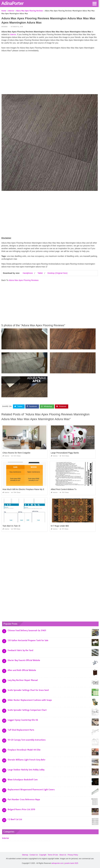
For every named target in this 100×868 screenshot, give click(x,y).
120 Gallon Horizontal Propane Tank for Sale (28, 640)
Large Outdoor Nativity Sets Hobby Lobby (26, 770)
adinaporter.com (57, 863)
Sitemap (25, 855)
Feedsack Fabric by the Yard (20, 650)
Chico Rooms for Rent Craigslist (16, 453)
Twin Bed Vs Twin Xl (11, 526)
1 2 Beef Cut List (15, 819)
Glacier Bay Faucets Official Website (24, 660)
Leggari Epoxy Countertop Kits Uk (23, 720)
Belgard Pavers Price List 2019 (21, 809)
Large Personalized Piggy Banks (65, 453)
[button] (94, 3)
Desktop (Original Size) (58, 273)
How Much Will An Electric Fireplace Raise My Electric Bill (28, 489)
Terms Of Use (53, 855)
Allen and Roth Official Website (22, 670)
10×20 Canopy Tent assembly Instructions (27, 740)
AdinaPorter (12, 3)
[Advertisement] (50, 74)
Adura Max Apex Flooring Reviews (24, 280)
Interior (4, 27)
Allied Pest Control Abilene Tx (64, 489)
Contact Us (34, 855)
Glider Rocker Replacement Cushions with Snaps (30, 700)
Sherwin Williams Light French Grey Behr (27, 760)
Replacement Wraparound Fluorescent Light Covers (31, 790)
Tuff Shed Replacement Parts (21, 730)
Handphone (28, 273)
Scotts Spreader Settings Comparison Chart (27, 710)
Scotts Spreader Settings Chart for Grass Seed (28, 690)
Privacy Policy (73, 855)
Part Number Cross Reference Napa (24, 800)
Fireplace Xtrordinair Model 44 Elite (24, 750)
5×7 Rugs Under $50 (60, 526)
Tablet (40, 273)
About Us (63, 855)
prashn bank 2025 (71, 863)
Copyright (43, 855)
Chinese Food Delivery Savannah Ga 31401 (27, 630)
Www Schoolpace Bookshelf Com (23, 780)
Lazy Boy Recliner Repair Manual (23, 680)
